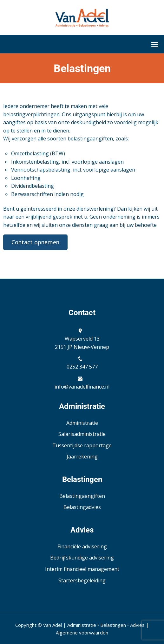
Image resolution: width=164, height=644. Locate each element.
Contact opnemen (35, 242)
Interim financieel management (82, 569)
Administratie (82, 423)
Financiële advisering (82, 546)
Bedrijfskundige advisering (82, 558)
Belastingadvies (82, 507)
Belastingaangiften (82, 496)
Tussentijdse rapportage (82, 445)
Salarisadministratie (82, 434)
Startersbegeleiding (82, 580)
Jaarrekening (82, 457)
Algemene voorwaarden (82, 633)
